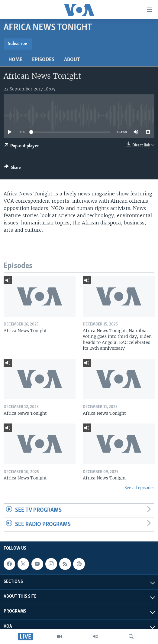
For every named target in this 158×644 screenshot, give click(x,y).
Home (15, 60)
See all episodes (139, 488)
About (72, 60)
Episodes (43, 60)
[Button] (12, 168)
